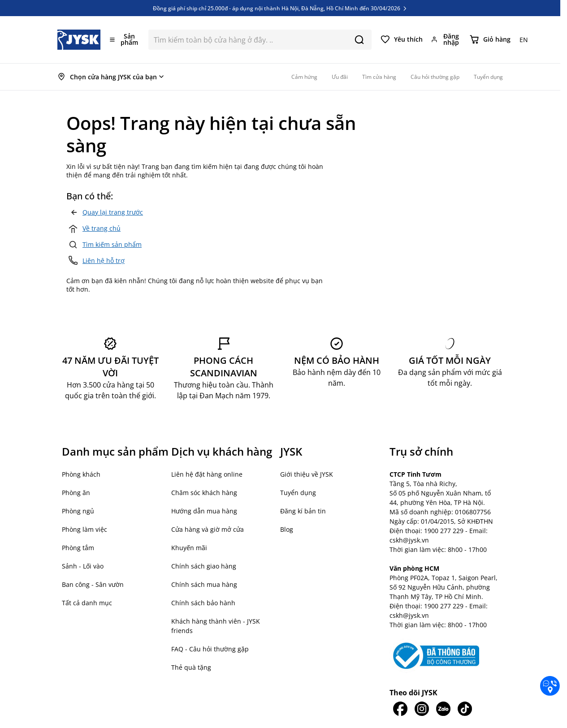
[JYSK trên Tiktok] (465, 709)
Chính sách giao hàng (204, 566)
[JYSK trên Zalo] (443, 709)
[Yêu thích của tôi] (402, 39)
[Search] (359, 40)
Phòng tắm (78, 548)
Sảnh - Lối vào (83, 566)
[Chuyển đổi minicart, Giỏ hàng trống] (490, 39)
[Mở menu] (125, 39)
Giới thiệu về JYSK (307, 474)
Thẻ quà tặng (191, 667)
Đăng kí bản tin (303, 511)
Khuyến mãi (189, 548)
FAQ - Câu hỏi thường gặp (210, 649)
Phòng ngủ (78, 511)
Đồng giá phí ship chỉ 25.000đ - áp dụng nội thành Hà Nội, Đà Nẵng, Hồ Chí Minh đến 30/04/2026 (280, 8)
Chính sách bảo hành (203, 603)
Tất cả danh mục (87, 603)
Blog (287, 529)
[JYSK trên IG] (422, 709)
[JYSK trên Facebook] (400, 709)
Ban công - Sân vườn (93, 584)
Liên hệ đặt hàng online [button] (207, 474)
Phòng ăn (76, 493)
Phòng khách (81, 474)
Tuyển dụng (298, 493)
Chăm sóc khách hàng (204, 493)
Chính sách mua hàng (204, 584)
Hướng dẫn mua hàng (204, 511)
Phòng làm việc (84, 529)
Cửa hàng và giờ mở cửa (208, 529)
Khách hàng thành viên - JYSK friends (216, 626)
